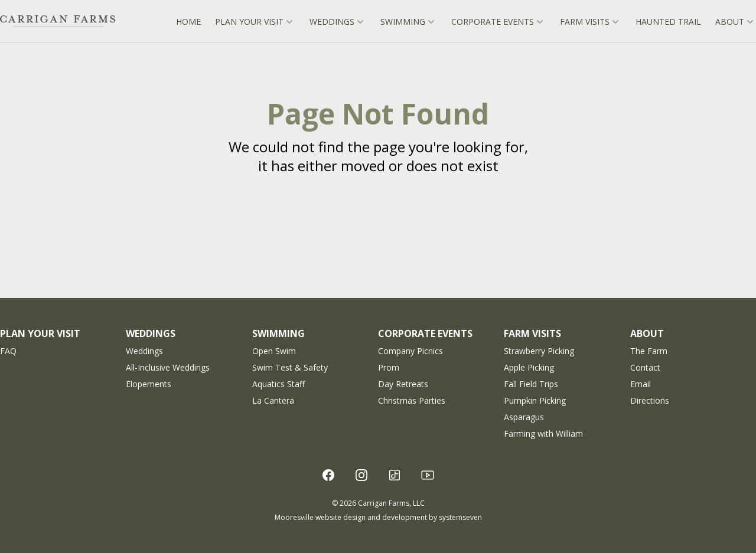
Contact (645, 367)
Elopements (149, 384)
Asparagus (524, 417)
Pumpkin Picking (535, 400)
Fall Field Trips (531, 384)
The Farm (649, 351)
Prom (389, 367)
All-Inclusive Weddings (168, 367)
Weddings (144, 351)
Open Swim (274, 351)
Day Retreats (403, 384)
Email (641, 384)
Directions (650, 400)
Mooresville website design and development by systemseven (378, 517)
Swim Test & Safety (290, 367)
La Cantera (273, 400)
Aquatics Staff (278, 384)
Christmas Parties (412, 400)
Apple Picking (529, 367)
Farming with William (543, 433)
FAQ (8, 351)
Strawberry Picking (539, 351)
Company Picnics (410, 351)
